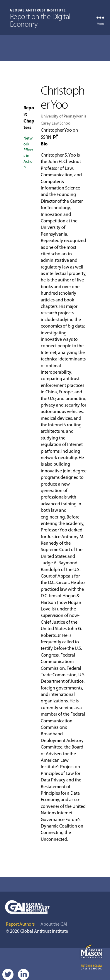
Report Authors (20, 924)
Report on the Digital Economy (40, 21)
